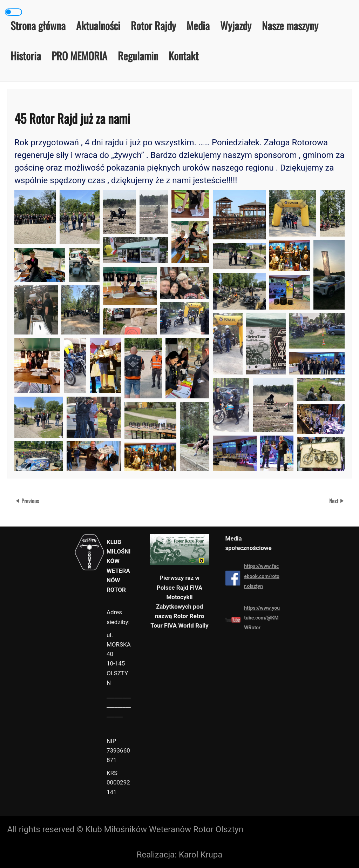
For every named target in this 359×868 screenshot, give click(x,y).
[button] (35, 217)
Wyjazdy (236, 25)
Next (334, 501)
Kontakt (184, 56)
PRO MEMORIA (79, 56)
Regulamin (138, 56)
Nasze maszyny (290, 25)
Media (198, 25)
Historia (26, 56)
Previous (30, 501)
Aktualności (98, 25)
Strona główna (38, 25)
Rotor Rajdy (153, 25)
